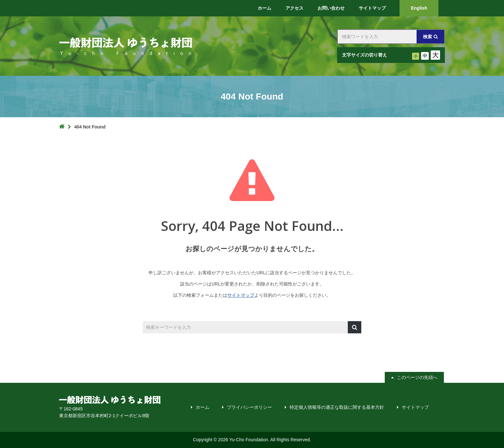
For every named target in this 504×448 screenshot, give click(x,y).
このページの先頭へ (415, 377)
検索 (428, 37)
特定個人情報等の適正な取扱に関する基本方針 (337, 407)
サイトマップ (241, 295)
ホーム (203, 407)
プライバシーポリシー (249, 407)
